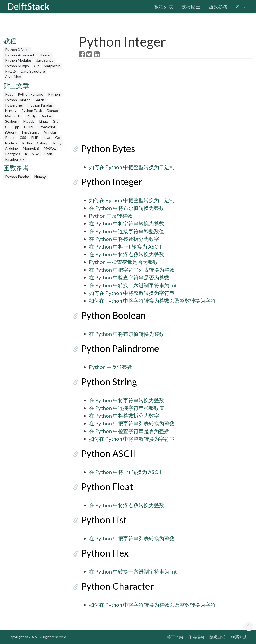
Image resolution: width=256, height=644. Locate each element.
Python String (107, 382)
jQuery (11, 132)
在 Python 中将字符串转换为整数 (127, 223)
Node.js (11, 143)
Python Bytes (106, 148)
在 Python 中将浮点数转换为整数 (127, 254)
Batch (39, 100)
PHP (35, 138)
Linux (44, 121)
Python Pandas (40, 105)
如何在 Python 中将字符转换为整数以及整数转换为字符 (152, 301)
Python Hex (102, 553)
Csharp (43, 143)
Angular (50, 132)
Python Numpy (17, 66)
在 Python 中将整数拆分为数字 (124, 239)
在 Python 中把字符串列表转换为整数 (132, 270)
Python (54, 94)
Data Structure (33, 71)
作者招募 (196, 637)
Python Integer (109, 182)
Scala (49, 154)
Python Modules (18, 60)
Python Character (115, 586)
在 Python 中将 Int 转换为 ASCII (125, 246)
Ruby (57, 143)
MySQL (50, 148)
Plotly (31, 116)
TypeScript (30, 132)
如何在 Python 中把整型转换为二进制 (132, 167)
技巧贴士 (191, 6)
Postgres (13, 154)
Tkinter (45, 55)
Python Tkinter (17, 100)
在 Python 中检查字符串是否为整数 (129, 277)
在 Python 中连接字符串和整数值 (127, 231)
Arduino (12, 148)
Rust (9, 94)
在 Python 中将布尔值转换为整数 (127, 208)
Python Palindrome (118, 348)
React (10, 138)
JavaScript (45, 60)
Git (36, 66)
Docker (46, 116)
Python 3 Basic (17, 50)
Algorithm (13, 77)
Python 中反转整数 (111, 216)
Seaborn (12, 121)
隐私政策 (218, 637)
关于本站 (175, 637)
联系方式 (239, 637)
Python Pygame (30, 94)
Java (47, 138)
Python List (101, 520)
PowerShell (14, 105)
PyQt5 (11, 71)
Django (52, 111)
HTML (29, 127)
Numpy (11, 111)
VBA (36, 154)
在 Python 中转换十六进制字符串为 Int (133, 285)
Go (57, 138)
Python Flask (32, 111)
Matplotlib (52, 66)
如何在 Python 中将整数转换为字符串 (132, 293)
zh (241, 6)
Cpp (16, 127)
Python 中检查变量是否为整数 (124, 262)
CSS (23, 138)
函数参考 (218, 6)
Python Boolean (111, 315)
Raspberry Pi (15, 159)
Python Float (105, 487)
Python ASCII (106, 453)
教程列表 (164, 6)
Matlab (29, 121)
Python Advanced (20, 55)
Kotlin (27, 143)
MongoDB (31, 148)
